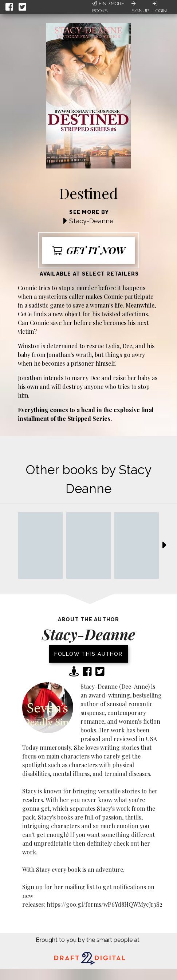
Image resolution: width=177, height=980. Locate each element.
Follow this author (88, 654)
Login (160, 7)
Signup (140, 7)
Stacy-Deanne (91, 221)
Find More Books (108, 7)
